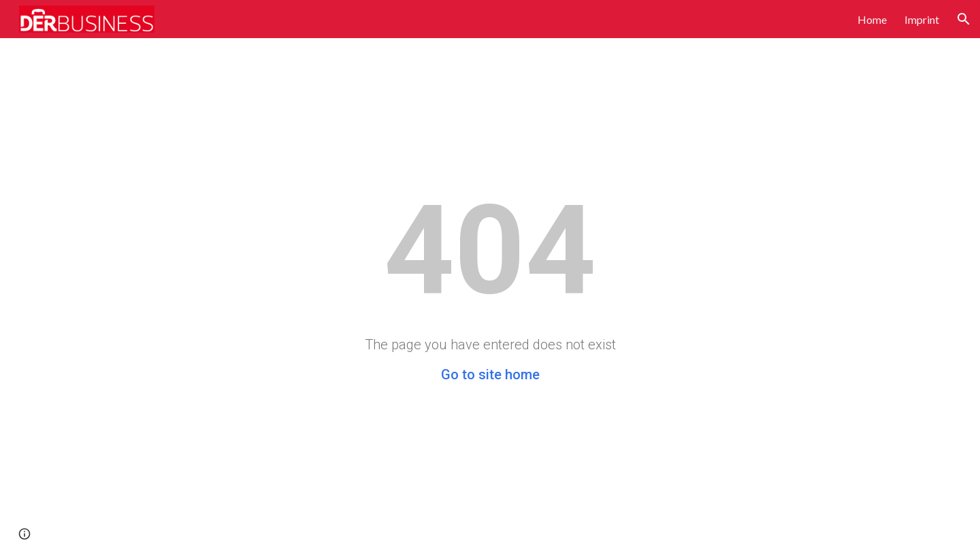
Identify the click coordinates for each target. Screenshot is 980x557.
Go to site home (490, 375)
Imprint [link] (922, 19)
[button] (964, 19)
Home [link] (872, 19)
